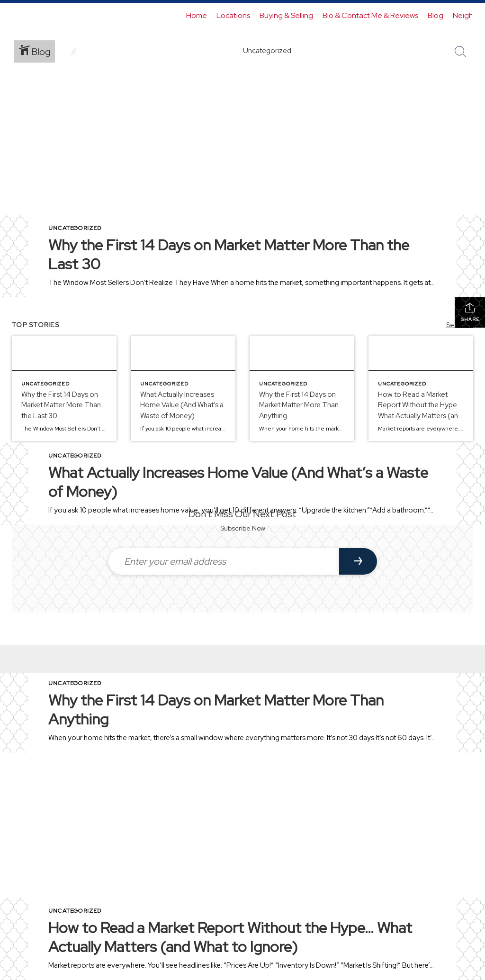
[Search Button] (460, 52)
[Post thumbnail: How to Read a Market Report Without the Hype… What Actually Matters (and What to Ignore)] (421, 389)
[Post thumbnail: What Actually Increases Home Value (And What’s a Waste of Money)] (183, 389)
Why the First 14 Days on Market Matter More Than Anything (216, 710)
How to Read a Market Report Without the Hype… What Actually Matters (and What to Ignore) (230, 937)
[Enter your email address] (224, 561)
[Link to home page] (18, 16)
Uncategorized (75, 228)
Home (197, 15)
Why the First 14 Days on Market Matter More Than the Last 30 (229, 254)
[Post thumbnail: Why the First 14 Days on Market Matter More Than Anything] (302, 389)
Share (470, 312)
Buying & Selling (286, 15)
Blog (436, 15)
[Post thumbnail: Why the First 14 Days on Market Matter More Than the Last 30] (64, 389)
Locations (233, 15)
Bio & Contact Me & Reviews (370, 15)
